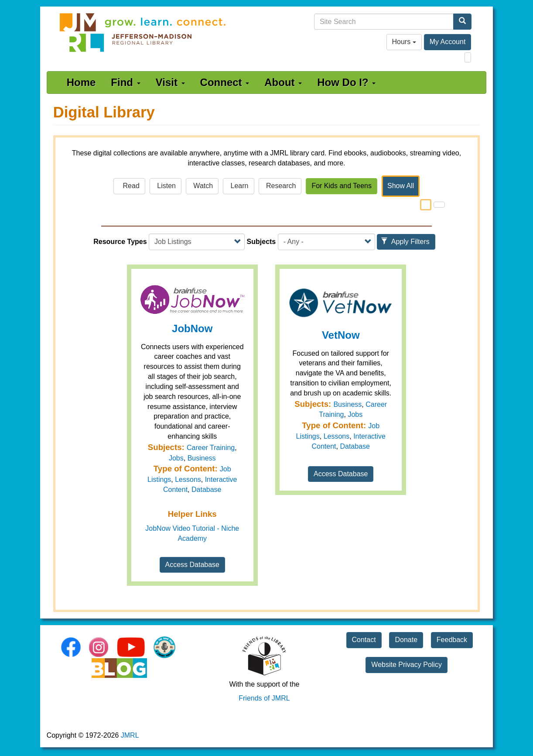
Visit (170, 82)
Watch (202, 186)
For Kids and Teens (342, 186)
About (283, 82)
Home (81, 82)
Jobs (176, 458)
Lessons (188, 479)
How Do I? (346, 82)
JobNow (192, 328)
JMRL (130, 735)
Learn (238, 186)
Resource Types (120, 242)
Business (202, 458)
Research (280, 186)
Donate (406, 640)
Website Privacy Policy (407, 665)
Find (125, 82)
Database (207, 490)
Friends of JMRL (264, 698)
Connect (225, 82)
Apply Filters (405, 242)
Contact (364, 640)
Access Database (193, 565)
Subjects (261, 242)
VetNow (341, 335)
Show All (401, 186)
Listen (166, 186)
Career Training (211, 448)
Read (129, 186)
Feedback (452, 640)
